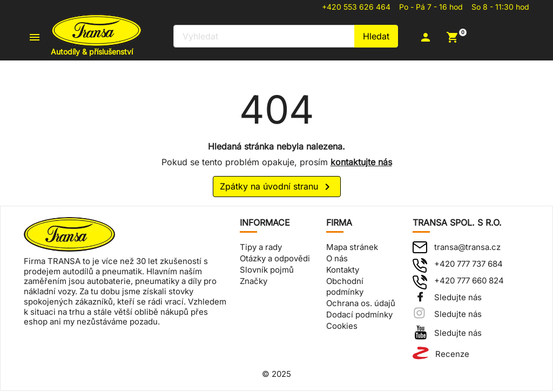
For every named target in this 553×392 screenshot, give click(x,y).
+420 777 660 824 (469, 282)
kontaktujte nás (361, 163)
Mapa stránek (352, 249)
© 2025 (276, 376)
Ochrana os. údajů (361, 305)
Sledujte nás (458, 299)
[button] (433, 38)
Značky (254, 282)
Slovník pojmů (267, 271)
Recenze (452, 356)
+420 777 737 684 (468, 265)
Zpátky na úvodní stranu (277, 188)
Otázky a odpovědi (275, 260)
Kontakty (343, 271)
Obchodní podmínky (345, 288)
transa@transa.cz (467, 249)
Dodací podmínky (359, 316)
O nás (337, 260)
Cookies (342, 327)
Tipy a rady (261, 249)
